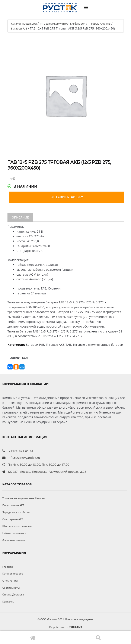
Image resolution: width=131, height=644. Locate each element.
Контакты (8, 602)
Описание (20, 217)
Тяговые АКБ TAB (99, 24)
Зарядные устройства (16, 512)
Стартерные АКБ (13, 519)
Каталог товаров (13, 574)
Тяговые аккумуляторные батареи (62, 24)
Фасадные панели (14, 540)
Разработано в (66, 627)
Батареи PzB (19, 28)
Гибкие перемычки (14, 533)
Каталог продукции (24, 24)
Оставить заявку (67, 197)
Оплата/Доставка (13, 595)
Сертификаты (11, 588)
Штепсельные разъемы (17, 526)
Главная (33, 638)
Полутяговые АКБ (13, 505)
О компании (10, 581)
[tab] (20, 217)
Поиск (98, 638)
